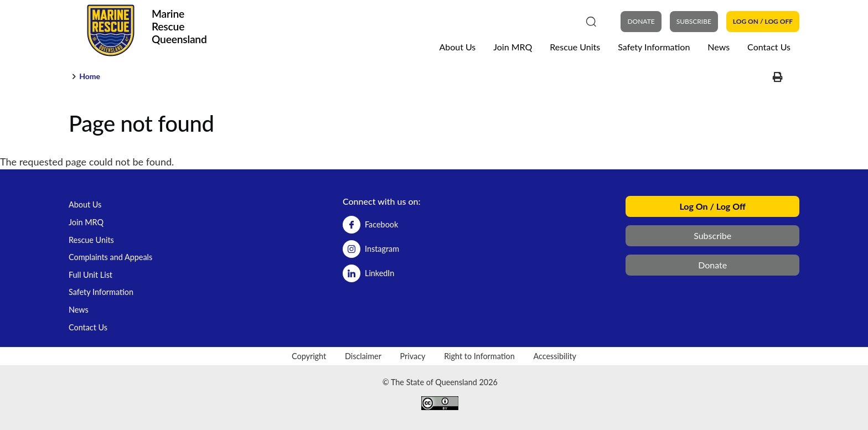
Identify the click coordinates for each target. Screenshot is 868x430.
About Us (457, 47)
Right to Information (479, 356)
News (719, 47)
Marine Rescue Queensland (179, 26)
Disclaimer (363, 356)
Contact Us (769, 47)
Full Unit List (91, 275)
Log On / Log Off (763, 21)
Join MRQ (513, 47)
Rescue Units (575, 47)
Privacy (413, 356)
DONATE (641, 21)
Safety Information (654, 47)
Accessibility (555, 356)
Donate (712, 265)
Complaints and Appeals (110, 257)
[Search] (591, 21)
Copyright (309, 356)
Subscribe (694, 21)
